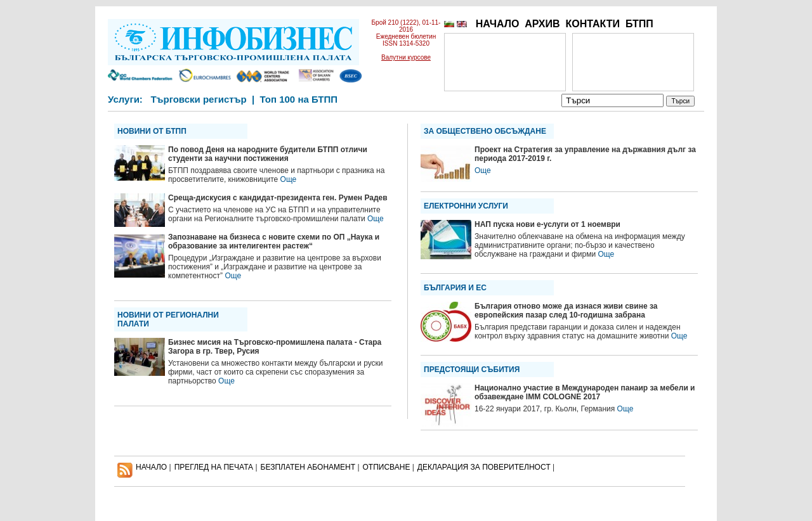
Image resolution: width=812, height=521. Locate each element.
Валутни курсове (406, 57)
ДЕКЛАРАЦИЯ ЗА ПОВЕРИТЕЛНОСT (484, 467)
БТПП (639, 24)
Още (289, 179)
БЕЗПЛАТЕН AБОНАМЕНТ (308, 467)
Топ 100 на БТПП (299, 99)
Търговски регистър (198, 99)
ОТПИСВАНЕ (387, 467)
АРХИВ (542, 24)
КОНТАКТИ (593, 24)
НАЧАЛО (498, 24)
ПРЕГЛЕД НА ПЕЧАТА (214, 467)
